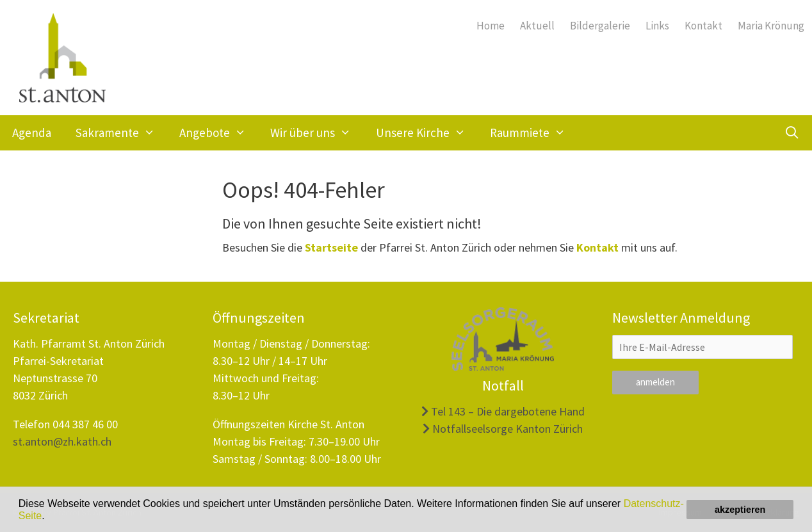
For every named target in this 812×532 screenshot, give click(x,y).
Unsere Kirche (427, 133)
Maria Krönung (771, 26)
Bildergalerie (600, 26)
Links (657, 26)
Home (491, 26)
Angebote (219, 133)
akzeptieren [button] (740, 510)
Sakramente (121, 133)
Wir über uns (317, 133)
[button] (49, 517)
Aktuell (537, 26)
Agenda (32, 133)
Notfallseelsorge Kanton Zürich (503, 429)
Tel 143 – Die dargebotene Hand (503, 411)
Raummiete (534, 133)
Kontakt (703, 26)
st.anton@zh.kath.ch (62, 441)
